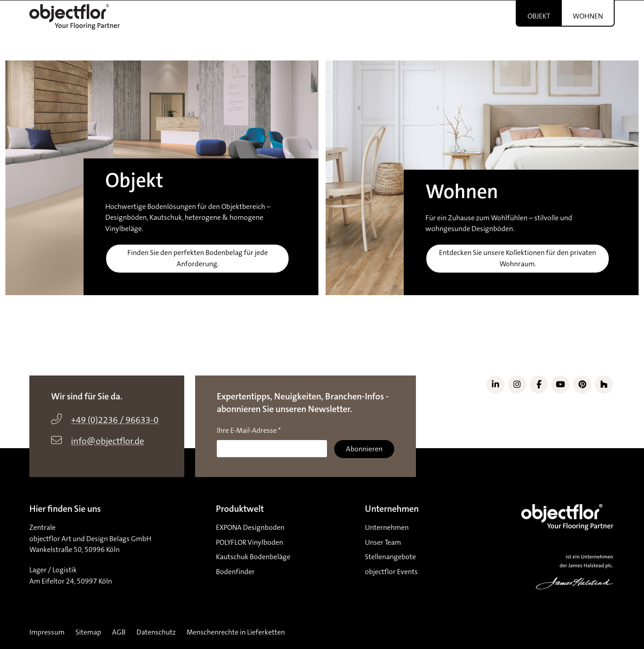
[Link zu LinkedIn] (495, 385)
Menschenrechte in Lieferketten (236, 632)
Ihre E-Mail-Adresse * (249, 431)
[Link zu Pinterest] (582, 385)
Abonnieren (364, 449)
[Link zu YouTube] (560, 385)
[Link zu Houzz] (604, 385)
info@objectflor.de (107, 441)
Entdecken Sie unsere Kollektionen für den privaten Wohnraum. (518, 258)
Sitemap (88, 632)
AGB (119, 632)
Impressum (47, 632)
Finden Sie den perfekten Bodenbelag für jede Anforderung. (198, 258)
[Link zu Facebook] (539, 385)
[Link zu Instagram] (517, 385)
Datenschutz (156, 632)
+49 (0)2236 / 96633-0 (115, 420)
